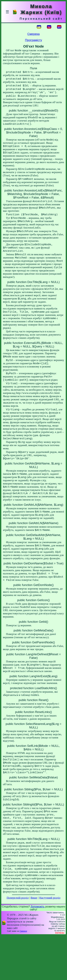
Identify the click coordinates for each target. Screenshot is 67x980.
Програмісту (33, 40)
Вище (34, 942)
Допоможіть (38, 951)
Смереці (23, 976)
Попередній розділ (18, 942)
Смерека (33, 34)
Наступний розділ (50, 942)
